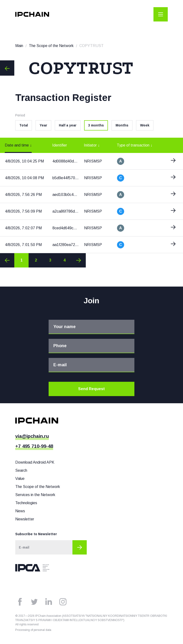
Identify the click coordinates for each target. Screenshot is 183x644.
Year (43, 125)
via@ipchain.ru (32, 436)
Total (24, 125)
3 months (96, 125)
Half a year (68, 125)
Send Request (91, 389)
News (20, 511)
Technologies (26, 503)
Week (145, 125)
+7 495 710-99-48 (34, 446)
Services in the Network (35, 495)
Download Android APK (35, 462)
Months (122, 125)
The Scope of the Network (51, 46)
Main (19, 46)
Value (20, 479)
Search (21, 470)
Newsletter (25, 519)
